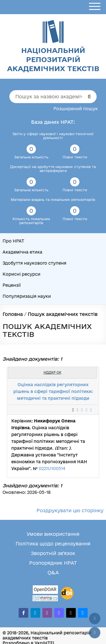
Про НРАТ (13, 241)
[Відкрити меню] (95, 7)
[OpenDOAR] (45, 590)
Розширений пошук (76, 109)
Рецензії (12, 285)
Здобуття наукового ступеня (34, 263)
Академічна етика (22, 252)
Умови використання (53, 534)
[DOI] (67, 593)
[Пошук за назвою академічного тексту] (53, 97)
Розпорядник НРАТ (53, 563)
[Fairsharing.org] (45, 598)
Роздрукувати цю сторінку (70, 510)
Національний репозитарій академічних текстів (53, 59)
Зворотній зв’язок (53, 553)
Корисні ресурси (21, 274)
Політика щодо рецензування (53, 544)
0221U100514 (52, 468)
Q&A (53, 572)
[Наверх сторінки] (95, 619)
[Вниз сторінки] (95, 633)
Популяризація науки (27, 296)
